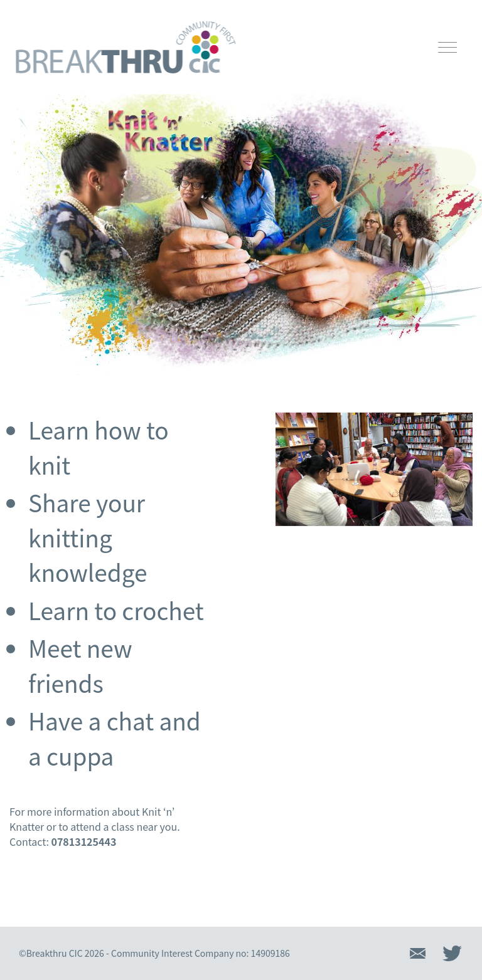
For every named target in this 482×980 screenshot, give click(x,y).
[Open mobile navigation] (447, 47)
